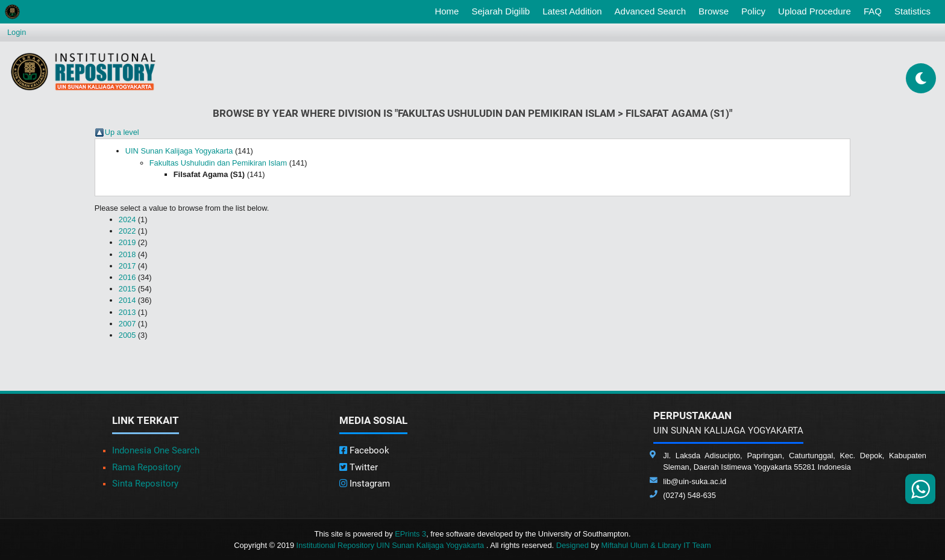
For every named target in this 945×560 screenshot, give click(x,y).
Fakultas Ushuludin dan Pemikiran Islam (218, 163)
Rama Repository (146, 467)
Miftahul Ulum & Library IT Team (656, 545)
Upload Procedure (815, 11)
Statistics (912, 11)
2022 (127, 231)
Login (17, 32)
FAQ (873, 11)
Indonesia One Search (156, 450)
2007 (127, 324)
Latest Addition (572, 11)
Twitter (359, 467)
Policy (753, 11)
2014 (127, 300)
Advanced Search (650, 11)
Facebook (364, 450)
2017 (127, 266)
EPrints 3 (410, 534)
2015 (127, 289)
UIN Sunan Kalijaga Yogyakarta (179, 151)
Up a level (122, 132)
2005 (127, 335)
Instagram (365, 484)
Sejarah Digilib (501, 11)
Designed (573, 545)
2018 (127, 254)
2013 (127, 312)
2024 (127, 219)
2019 (127, 242)
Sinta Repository (145, 484)
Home (449, 10)
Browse (714, 11)
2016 (127, 277)
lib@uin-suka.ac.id (695, 481)
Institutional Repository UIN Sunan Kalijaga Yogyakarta (391, 545)
